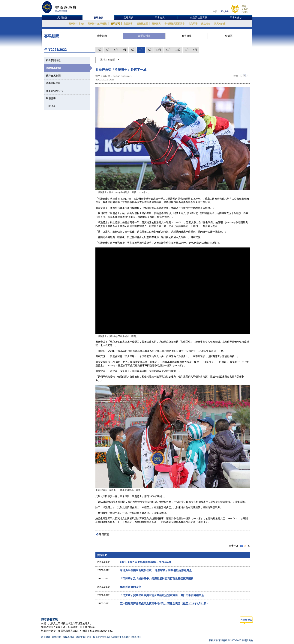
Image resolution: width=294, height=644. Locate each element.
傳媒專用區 (68, 637)
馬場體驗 (62, 18)
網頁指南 (80, 637)
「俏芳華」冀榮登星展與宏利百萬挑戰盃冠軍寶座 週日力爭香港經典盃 (162, 595)
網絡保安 (137, 637)
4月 (124, 50)
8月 (195, 50)
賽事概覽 (187, 36)
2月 (141, 50)
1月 (150, 50)
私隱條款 (115, 637)
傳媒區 (229, 36)
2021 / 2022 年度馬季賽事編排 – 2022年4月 (146, 562)
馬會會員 (160, 18)
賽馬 (244, 6)
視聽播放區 (142, 24)
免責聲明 (126, 637)
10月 (178, 50)
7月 (99, 50)
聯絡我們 (56, 637)
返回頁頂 (104, 534)
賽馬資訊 (98, 18)
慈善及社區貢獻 (199, 18)
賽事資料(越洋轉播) (97, 24)
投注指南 (206, 24)
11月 (168, 50)
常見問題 (46, 637)
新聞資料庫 (144, 36)
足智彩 (245, 9)
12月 (159, 50)
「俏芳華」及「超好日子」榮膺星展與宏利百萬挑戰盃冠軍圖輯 (157, 579)
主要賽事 (128, 24)
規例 (89, 637)
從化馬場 (193, 24)
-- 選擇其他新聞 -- (109, 60)
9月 (187, 50)
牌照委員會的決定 (130, 587)
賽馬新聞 (115, 24)
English (225, 11)
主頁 (215, 11)
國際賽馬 (156, 24)
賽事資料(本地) (76, 24)
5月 (116, 50)
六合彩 (245, 12)
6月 (108, 50)
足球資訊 (128, 18)
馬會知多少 (236, 18)
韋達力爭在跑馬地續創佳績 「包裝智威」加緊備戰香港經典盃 (156, 570)
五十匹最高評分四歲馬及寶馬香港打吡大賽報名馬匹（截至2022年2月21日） (165, 604)
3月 (133, 50)
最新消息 (102, 36)
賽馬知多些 (220, 24)
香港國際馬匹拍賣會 (175, 24)
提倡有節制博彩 (101, 637)
